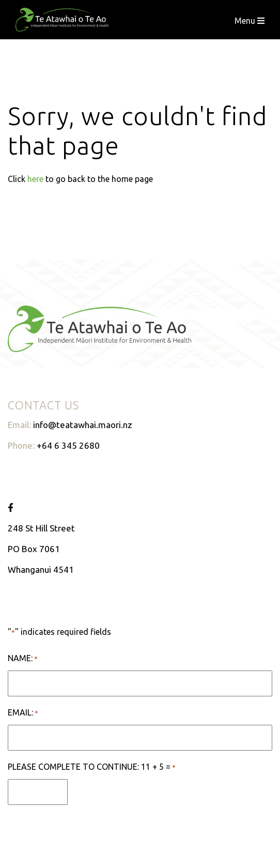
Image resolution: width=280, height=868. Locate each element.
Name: (23, 659)
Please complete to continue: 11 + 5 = (92, 767)
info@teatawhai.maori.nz (83, 425)
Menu (250, 21)
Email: (23, 713)
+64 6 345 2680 (68, 445)
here (35, 179)
